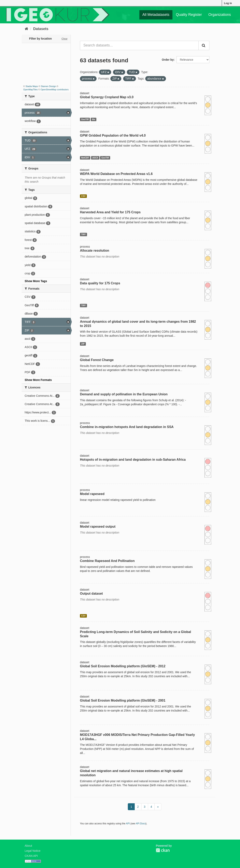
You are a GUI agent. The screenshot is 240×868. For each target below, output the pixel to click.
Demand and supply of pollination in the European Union (124, 394)
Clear (65, 39)
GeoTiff (85, 119)
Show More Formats (38, 380)
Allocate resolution (95, 251)
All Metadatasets (156, 15)
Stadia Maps (32, 86)
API (128, 824)
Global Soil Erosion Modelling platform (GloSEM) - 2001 (123, 700)
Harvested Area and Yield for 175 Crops (110, 212)
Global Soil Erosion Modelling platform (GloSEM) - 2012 (123, 666)
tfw (93, 119)
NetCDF (85, 158)
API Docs (141, 824)
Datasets (41, 29)
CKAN (163, 850)
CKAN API (31, 856)
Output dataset (91, 594)
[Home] (26, 29)
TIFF (83, 234)
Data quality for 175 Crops (100, 283)
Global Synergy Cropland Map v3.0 (107, 97)
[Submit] (204, 45)
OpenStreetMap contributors (55, 89)
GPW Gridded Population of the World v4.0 (113, 135)
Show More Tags (36, 281)
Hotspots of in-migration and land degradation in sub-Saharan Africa (133, 460)
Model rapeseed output (98, 527)
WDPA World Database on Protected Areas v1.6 (116, 174)
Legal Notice (33, 851)
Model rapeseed (92, 494)
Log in (228, 3)
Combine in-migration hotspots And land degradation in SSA (127, 427)
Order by (168, 60)
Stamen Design (48, 86)
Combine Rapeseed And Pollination (107, 561)
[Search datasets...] (139, 45)
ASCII (95, 158)
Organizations (220, 15)
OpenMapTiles (31, 89)
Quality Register (189, 15)
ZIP (83, 344)
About (29, 846)
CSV (83, 196)
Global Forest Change (97, 360)
